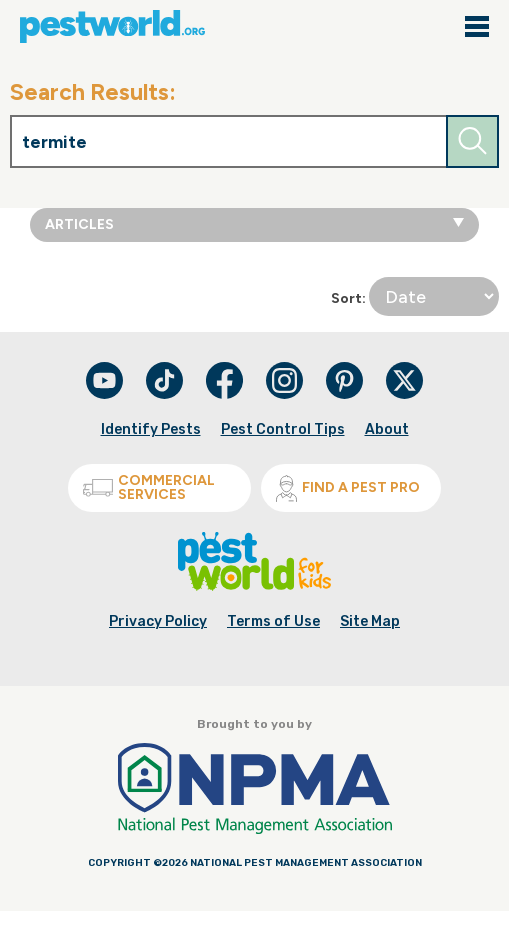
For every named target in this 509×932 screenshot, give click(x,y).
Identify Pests (151, 429)
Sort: (415, 296)
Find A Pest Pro (348, 488)
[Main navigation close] (477, 28)
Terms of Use (273, 621)
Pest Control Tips (283, 429)
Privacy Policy (158, 621)
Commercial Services (149, 487)
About (387, 429)
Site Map (370, 621)
